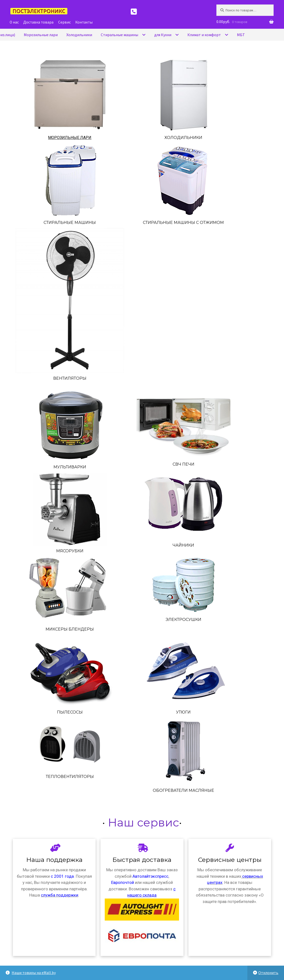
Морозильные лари (70, 138)
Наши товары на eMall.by (34, 973)
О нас (14, 22)
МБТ (241, 35)
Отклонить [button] (268, 973)
